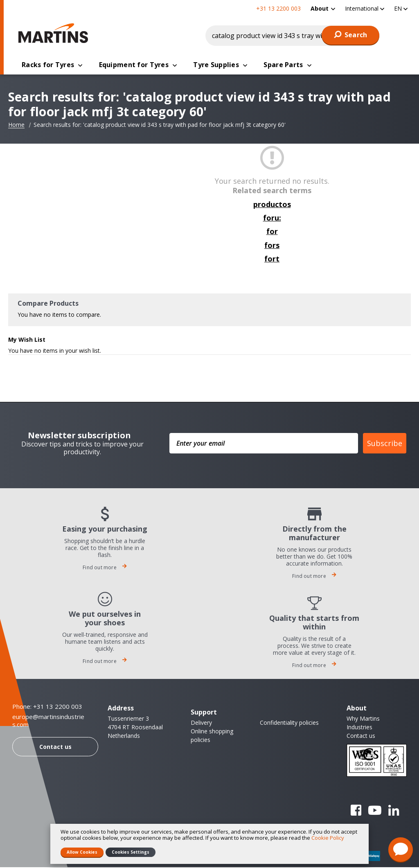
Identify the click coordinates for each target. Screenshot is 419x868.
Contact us (55, 747)
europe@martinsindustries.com (48, 722)
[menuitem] (323, 8)
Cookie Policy (328, 838)
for (272, 232)
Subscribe (385, 444)
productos (272, 205)
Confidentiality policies (289, 723)
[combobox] (293, 36)
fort (272, 259)
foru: (272, 219)
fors (272, 246)
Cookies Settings (131, 852)
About (320, 8)
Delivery (201, 723)
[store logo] (55, 33)
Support (204, 713)
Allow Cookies (82, 852)
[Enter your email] (264, 444)
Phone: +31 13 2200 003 (47, 707)
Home (16, 126)
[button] (365, 8)
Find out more (105, 568)
